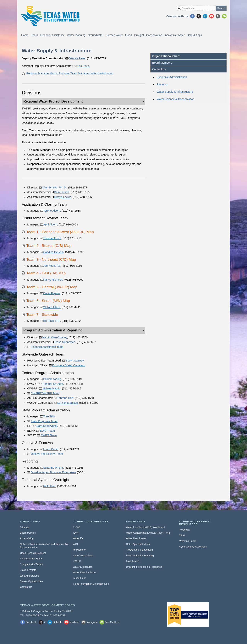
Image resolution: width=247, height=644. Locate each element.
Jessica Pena (77, 58)
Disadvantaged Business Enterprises (53, 472)
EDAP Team (47, 431)
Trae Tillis (49, 416)
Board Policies (28, 533)
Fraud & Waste (28, 570)
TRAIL (183, 535)
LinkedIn (205, 16)
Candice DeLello (53, 252)
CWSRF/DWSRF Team (45, 393)
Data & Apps (195, 35)
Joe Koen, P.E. (52, 266)
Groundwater (96, 35)
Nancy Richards (53, 280)
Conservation (154, 35)
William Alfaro (52, 307)
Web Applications (29, 576)
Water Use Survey (136, 538)
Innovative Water (175, 35)
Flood (129, 35)
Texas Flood (80, 578)
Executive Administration (172, 77)
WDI (75, 544)
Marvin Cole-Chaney (55, 337)
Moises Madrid (52, 388)
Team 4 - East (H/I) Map (46, 273)
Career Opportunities (31, 581)
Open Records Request (33, 553)
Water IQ (78, 538)
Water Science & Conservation (176, 99)
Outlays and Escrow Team (47, 454)
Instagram (218, 16)
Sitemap (24, 527)
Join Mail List (224, 16)
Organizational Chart (166, 56)
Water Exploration (83, 567)
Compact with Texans (32, 564)
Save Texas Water (83, 555)
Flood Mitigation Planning (140, 555)
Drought (139, 35)
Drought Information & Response (144, 567)
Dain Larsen (62, 192)
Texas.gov (185, 530)
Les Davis (83, 66)
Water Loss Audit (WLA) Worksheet (145, 527)
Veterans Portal (188, 541)
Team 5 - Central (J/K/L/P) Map (52, 287)
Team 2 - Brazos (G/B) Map (49, 246)
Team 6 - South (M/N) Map (48, 301)
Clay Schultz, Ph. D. (54, 187)
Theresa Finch (52, 238)
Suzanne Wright (53, 468)
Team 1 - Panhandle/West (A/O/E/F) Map (60, 232)
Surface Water (114, 35)
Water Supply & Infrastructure (175, 92)
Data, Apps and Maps (138, 544)
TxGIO (77, 527)
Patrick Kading (52, 379)
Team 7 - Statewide (42, 315)
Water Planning (76, 35)
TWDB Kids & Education (139, 550)
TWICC (77, 561)
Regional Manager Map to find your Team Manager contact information (70, 73)
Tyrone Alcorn (52, 211)
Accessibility (27, 538)
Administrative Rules (31, 559)
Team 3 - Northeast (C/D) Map (51, 259)
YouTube (211, 16)
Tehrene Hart (65, 398)
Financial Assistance (53, 35)
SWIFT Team (49, 435)
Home (25, 35)
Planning (162, 84)
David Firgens (52, 293)
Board (34, 35)
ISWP (76, 533)
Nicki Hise (49, 486)
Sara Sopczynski (47, 426)
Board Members (162, 63)
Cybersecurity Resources (193, 547)
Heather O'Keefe (53, 384)
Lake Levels (133, 561)
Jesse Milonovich (65, 342)
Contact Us (159, 69)
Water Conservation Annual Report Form (148, 533)
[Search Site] (196, 8)
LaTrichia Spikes (68, 403)
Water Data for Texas (84, 572)
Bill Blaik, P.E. (52, 321)
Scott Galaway (75, 361)
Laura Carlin (51, 449)
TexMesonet (80, 550)
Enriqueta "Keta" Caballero (69, 365)
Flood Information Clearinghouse (91, 584)
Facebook (192, 16)
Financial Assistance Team (47, 347)
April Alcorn (50, 224)
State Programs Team (44, 421)
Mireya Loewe (63, 197)
